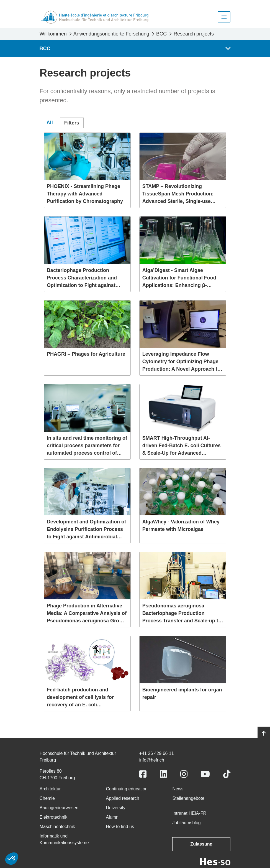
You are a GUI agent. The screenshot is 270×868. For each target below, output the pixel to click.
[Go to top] (264, 734)
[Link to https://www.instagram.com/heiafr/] (184, 774)
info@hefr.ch (152, 760)
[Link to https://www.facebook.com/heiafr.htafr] (143, 774)
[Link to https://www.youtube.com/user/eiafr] (205, 774)
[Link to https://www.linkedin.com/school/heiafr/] (163, 774)
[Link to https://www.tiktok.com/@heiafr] (227, 774)
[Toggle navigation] (224, 17)
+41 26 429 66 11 (157, 753)
